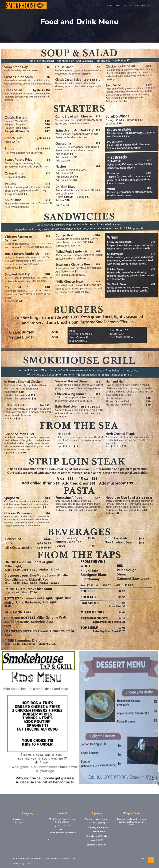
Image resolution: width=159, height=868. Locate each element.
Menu (117, 5)
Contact (127, 5)
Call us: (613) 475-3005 (144, 5)
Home (109, 5)
